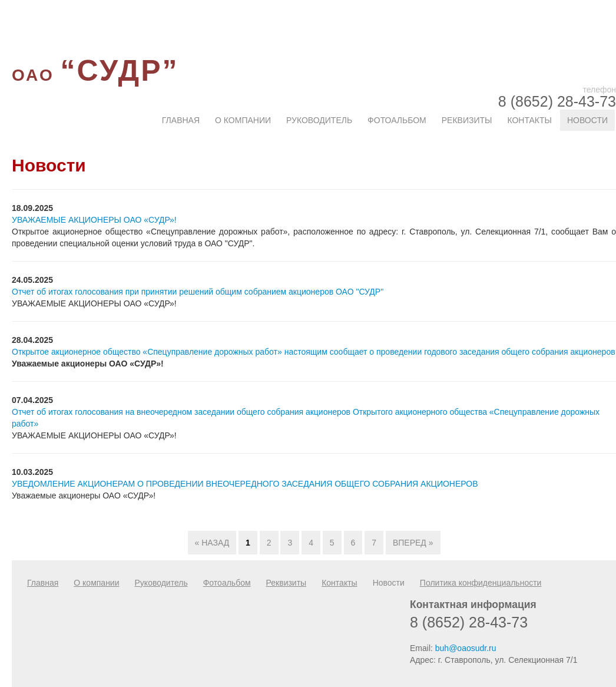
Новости (587, 120)
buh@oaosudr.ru (466, 648)
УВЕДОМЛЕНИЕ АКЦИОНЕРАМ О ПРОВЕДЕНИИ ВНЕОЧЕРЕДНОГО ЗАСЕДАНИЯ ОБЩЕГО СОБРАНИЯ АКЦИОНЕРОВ (245, 484)
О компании (243, 120)
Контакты (529, 120)
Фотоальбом (397, 120)
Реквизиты (467, 120)
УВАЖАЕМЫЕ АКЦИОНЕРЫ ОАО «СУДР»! (94, 220)
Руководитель (319, 120)
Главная (181, 120)
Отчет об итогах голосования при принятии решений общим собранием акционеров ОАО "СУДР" (198, 292)
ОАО (95, 75)
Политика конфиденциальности (481, 583)
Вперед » (413, 543)
